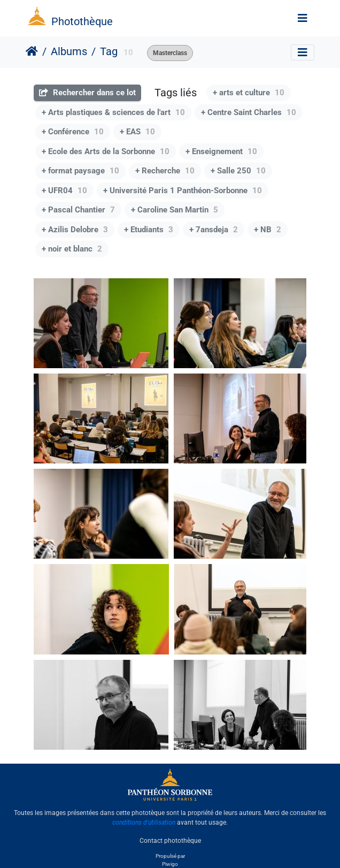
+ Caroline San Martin (175, 210)
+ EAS (137, 132)
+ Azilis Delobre (75, 230)
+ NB (268, 230)
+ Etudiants (149, 230)
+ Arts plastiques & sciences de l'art (113, 112)
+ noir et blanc (72, 249)
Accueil (32, 51)
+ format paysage (80, 171)
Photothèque (82, 21)
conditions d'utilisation (144, 823)
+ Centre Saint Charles (249, 112)
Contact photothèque (170, 841)
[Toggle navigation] (303, 18)
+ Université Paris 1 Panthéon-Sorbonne (183, 191)
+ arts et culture (249, 93)
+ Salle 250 (238, 171)
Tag (109, 51)
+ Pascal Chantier (78, 210)
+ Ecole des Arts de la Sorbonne (106, 151)
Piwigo (170, 864)
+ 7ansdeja (214, 230)
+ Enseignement (221, 151)
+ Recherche (165, 171)
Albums (69, 51)
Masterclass (170, 53)
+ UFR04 (64, 191)
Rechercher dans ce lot (87, 93)
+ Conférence (73, 132)
